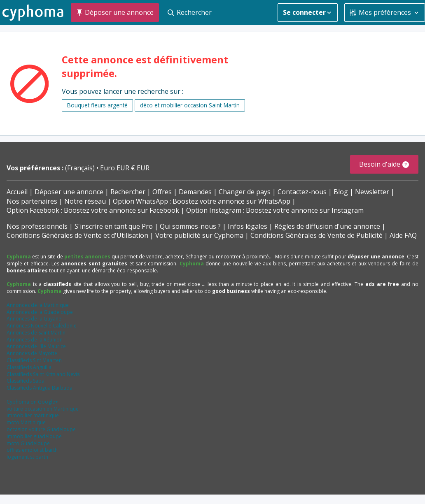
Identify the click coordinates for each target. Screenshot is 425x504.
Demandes (195, 192)
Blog (341, 192)
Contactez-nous (302, 192)
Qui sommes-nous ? (190, 226)
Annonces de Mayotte (32, 353)
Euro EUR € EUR (125, 168)
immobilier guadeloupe (34, 436)
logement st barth (27, 457)
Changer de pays (245, 192)
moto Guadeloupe (28, 443)
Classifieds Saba (26, 381)
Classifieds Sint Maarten (34, 360)
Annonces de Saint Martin (36, 333)
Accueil (17, 192)
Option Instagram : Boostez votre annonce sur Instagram (275, 210)
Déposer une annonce (69, 192)
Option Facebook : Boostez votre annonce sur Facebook (93, 210)
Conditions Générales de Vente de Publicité (316, 235)
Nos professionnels (37, 226)
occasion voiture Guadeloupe (41, 429)
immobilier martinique (33, 415)
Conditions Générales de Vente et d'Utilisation (77, 235)
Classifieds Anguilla (29, 367)
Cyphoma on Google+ (32, 402)
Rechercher (128, 192)
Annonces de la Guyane (34, 319)
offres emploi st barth (32, 450)
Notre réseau (85, 201)
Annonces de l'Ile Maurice (36, 346)
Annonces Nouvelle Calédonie (42, 326)
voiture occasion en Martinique (43, 409)
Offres (162, 192)
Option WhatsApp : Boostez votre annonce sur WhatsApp (202, 201)
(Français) (81, 168)
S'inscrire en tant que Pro (114, 226)
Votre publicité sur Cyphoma (199, 235)
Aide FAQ (403, 235)
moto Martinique (26, 422)
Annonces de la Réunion (35, 340)
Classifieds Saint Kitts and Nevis (43, 374)
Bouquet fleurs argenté (97, 105)
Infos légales (248, 226)
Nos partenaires (32, 201)
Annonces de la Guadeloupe (40, 312)
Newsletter (372, 192)
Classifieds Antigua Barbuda (40, 388)
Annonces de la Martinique (38, 305)
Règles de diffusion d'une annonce (327, 226)
